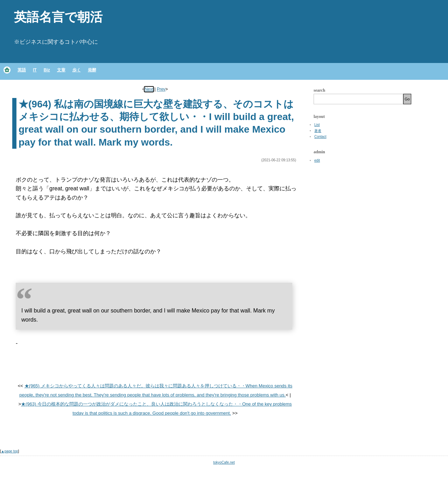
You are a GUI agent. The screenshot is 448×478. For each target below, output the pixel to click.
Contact (320, 137)
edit (317, 160)
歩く (77, 70)
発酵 (92, 70)
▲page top (10, 451)
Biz (47, 70)
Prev (161, 89)
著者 (318, 131)
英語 (22, 70)
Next (149, 89)
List (317, 125)
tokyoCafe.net (224, 462)
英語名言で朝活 (58, 17)
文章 (61, 70)
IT (35, 70)
